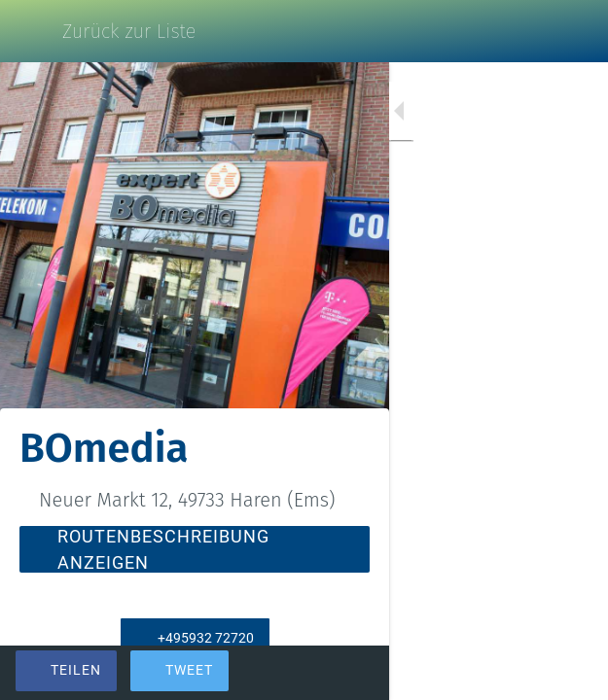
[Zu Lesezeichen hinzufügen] (522, 673)
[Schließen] (31, 31)
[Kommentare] (569, 673)
